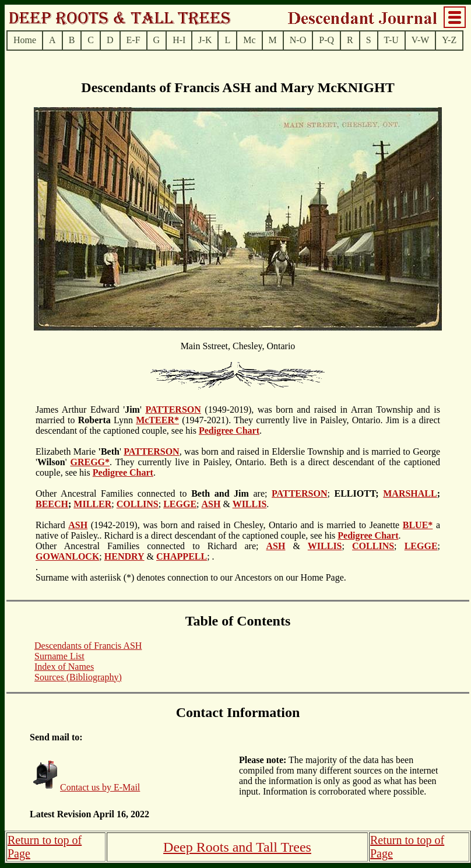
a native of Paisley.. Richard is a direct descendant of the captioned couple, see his (238, 530)
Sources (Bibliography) (78, 677)
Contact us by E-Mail (100, 787)
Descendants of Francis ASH (88, 646)
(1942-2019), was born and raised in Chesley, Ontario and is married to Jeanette (245, 525)
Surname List (59, 656)
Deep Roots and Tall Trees (237, 847)
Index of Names (64, 667)
